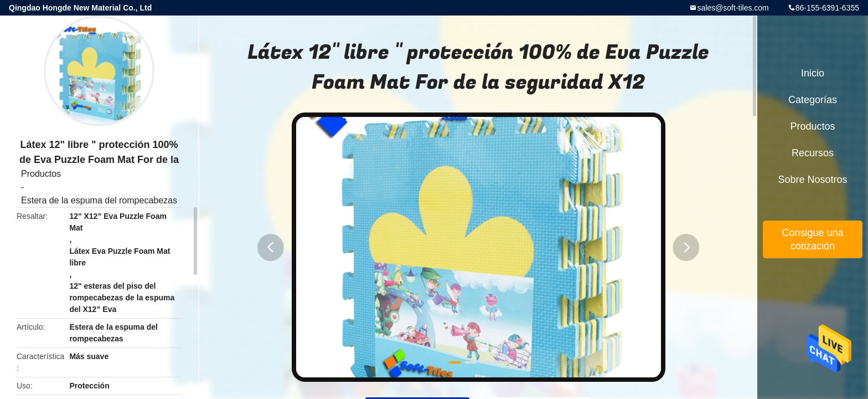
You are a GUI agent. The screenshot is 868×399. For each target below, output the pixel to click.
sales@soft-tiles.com (733, 8)
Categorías (813, 100)
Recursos (813, 153)
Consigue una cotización (812, 239)
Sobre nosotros (812, 180)
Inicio (813, 73)
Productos (41, 174)
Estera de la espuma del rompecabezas (99, 200)
